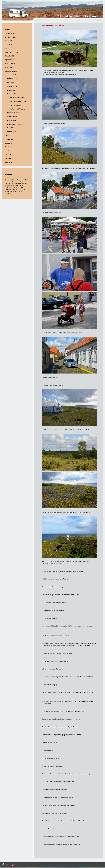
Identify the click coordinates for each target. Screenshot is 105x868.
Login (101, 864)
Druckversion (7, 864)
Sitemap (15, 864)
